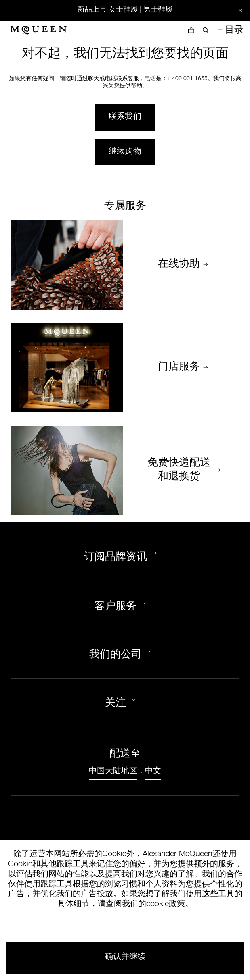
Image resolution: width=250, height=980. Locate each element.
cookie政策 (166, 905)
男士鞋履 (158, 10)
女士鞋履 (123, 10)
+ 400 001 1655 (187, 79)
